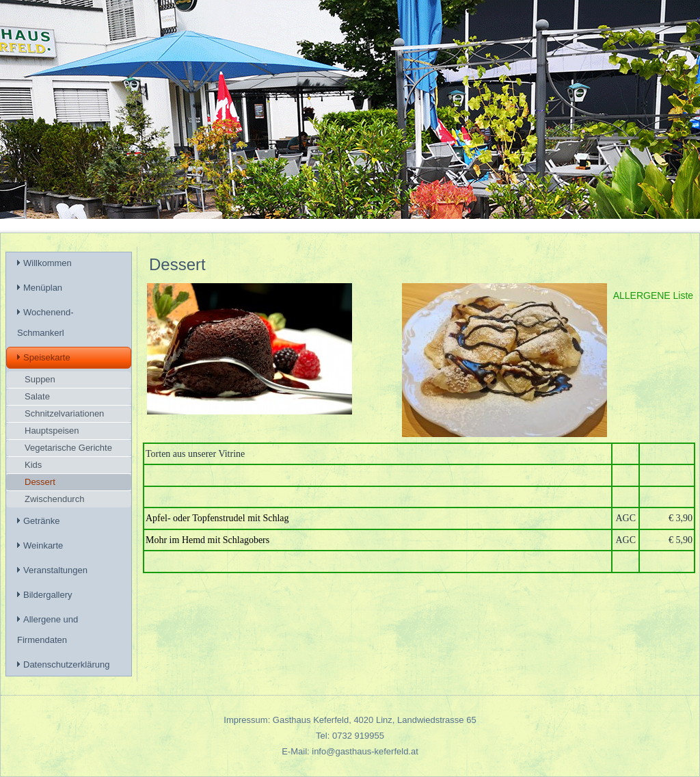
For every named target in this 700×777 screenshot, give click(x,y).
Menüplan (43, 288)
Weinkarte (43, 545)
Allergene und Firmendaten (48, 630)
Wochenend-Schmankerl (45, 322)
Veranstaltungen (55, 570)
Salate (37, 396)
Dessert (40, 482)
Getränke (41, 521)
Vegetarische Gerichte (68, 448)
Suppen (40, 379)
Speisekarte (47, 357)
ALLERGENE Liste (654, 295)
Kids (33, 465)
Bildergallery (48, 595)
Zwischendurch (54, 499)
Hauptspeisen (52, 431)
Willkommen (48, 263)
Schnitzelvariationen (64, 413)
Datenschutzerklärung (66, 664)
